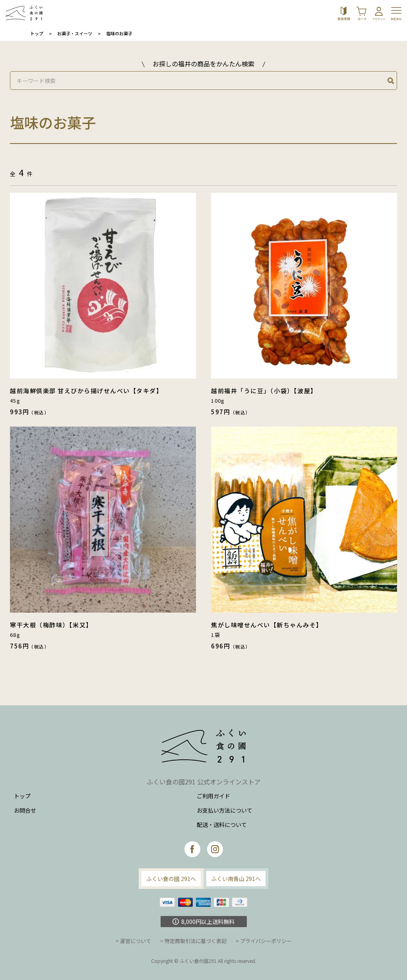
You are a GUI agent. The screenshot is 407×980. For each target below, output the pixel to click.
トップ (37, 33)
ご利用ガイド (213, 796)
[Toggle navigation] (397, 13)
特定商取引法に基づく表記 (196, 941)
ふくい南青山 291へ (236, 879)
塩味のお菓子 (119, 33)
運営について (136, 941)
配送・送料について (222, 825)
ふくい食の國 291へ (171, 879)
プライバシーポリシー (266, 941)
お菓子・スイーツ (75, 33)
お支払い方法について (225, 810)
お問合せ (25, 810)
